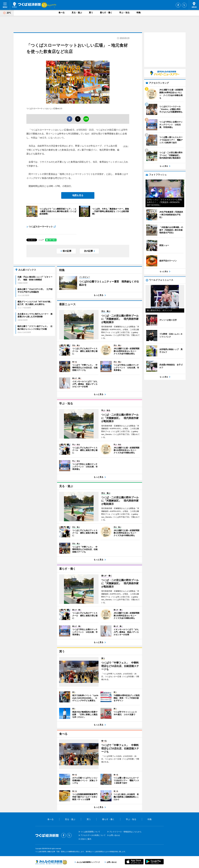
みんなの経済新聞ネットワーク (51, 862)
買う (91, 13)
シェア (41, 240)
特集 (139, 13)
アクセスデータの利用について (93, 835)
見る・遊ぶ (77, 13)
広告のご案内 (86, 839)
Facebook (178, 5)
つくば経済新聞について (90, 832)
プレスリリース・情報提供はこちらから (125, 832)
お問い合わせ (115, 835)
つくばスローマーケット (41, 227)
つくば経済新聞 (26, 5)
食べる (62, 13)
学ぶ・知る (124, 13)
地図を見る (78, 195)
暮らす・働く (106, 13)
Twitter (184, 5)
